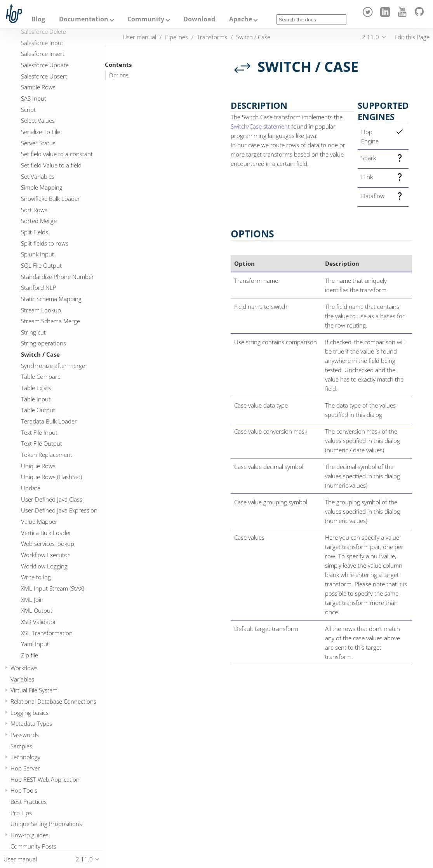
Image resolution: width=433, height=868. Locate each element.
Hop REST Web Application (45, 779)
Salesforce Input (42, 43)
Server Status (38, 143)
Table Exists (36, 388)
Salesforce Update (45, 65)
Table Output (38, 410)
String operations (43, 343)
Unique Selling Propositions (46, 824)
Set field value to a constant (57, 154)
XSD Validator (39, 622)
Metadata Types (31, 723)
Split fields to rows (45, 243)
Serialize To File (41, 132)
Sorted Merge (39, 221)
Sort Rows (34, 210)
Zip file (30, 655)
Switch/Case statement (260, 126)
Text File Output (42, 443)
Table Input (36, 399)
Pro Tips (21, 813)
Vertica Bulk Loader (46, 533)
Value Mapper (39, 521)
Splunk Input (37, 254)
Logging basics (30, 713)
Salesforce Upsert (44, 76)
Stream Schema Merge (50, 321)
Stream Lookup (41, 310)
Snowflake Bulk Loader (50, 199)
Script (28, 110)
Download (199, 19)
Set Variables (38, 176)
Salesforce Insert (43, 54)
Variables (22, 679)
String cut (33, 332)
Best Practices (29, 802)
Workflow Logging (44, 566)
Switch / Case (40, 354)
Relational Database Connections (53, 701)
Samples (21, 746)
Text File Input (39, 432)
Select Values (38, 120)
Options (119, 75)
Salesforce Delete (43, 31)
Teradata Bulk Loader (49, 421)
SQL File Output (41, 265)
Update (31, 488)
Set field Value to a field (51, 165)
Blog (38, 19)
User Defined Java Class (52, 499)
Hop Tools (24, 790)
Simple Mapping (42, 187)
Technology (25, 757)
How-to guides (30, 835)
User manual (139, 37)
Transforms (212, 37)
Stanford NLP (39, 288)
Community (146, 19)
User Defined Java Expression (59, 510)
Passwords (25, 735)
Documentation (84, 19)
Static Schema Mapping (51, 299)
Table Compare (41, 376)
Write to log (36, 577)
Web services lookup (48, 544)
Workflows (24, 668)
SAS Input (34, 98)
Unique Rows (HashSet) (51, 477)
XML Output (37, 610)
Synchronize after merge (53, 366)
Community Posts (33, 846)
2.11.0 (370, 37)
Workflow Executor (45, 555)
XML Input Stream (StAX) (53, 588)
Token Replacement (47, 455)
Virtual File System (34, 690)
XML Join (32, 600)
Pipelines (177, 37)
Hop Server (25, 768)
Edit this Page (412, 37)
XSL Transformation (47, 633)
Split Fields (35, 232)
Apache (241, 19)
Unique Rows (38, 466)
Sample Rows (38, 87)
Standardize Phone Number (57, 277)
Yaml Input (35, 644)
